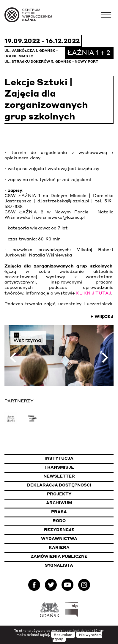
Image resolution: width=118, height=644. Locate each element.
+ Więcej (102, 316)
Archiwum (59, 503)
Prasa (59, 512)
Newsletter (59, 476)
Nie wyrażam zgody (77, 637)
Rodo (59, 521)
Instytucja (59, 458)
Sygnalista (59, 565)
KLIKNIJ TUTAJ (94, 293)
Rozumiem (63, 635)
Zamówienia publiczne (72, 556)
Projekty (59, 494)
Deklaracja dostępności (59, 485)
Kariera (59, 547)
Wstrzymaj (28, 337)
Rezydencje (59, 530)
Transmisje (79, 467)
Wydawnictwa (59, 538)
